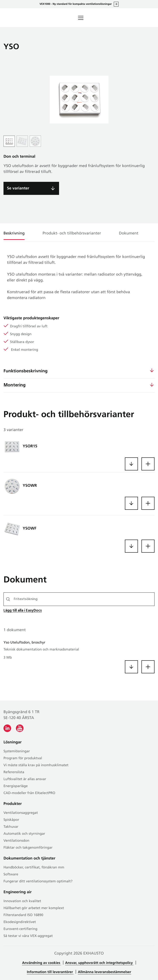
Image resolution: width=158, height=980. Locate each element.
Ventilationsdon (16, 841)
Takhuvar (11, 827)
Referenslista (14, 772)
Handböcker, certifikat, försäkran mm (34, 868)
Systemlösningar (17, 751)
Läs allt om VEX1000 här (116, 4)
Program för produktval (23, 758)
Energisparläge (16, 786)
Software (11, 875)
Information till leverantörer (50, 972)
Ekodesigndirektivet (20, 922)
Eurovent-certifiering (20, 929)
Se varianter (18, 188)
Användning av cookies (41, 963)
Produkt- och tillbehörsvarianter (72, 233)
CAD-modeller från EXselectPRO (29, 793)
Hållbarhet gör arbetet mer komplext (34, 908)
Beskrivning (14, 233)
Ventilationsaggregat (21, 813)
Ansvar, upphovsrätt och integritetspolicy (99, 963)
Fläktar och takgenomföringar (28, 848)
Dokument (129, 233)
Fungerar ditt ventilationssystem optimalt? (38, 881)
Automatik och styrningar (24, 834)
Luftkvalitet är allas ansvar (25, 779)
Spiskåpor (11, 820)
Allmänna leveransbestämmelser (104, 972)
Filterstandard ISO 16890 (23, 915)
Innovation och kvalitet (22, 901)
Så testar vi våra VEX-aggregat (28, 936)
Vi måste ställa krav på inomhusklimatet (36, 765)
